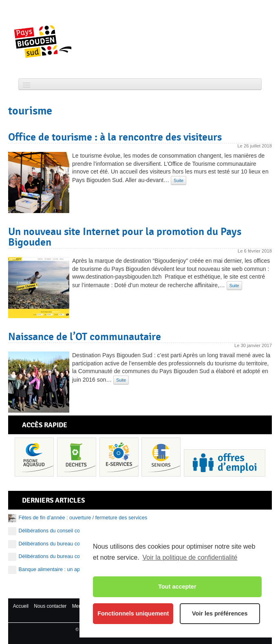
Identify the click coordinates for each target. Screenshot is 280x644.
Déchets (77, 457)
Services (119, 457)
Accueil (21, 606)
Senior (161, 457)
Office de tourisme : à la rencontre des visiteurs (115, 137)
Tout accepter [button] (177, 587)
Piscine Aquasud (34, 457)
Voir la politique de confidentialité (190, 557)
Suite (179, 180)
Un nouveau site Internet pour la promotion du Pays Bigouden (125, 237)
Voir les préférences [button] (220, 613)
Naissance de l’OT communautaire (85, 336)
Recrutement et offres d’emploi (225, 463)
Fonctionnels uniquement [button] (133, 613)
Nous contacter (50, 606)
